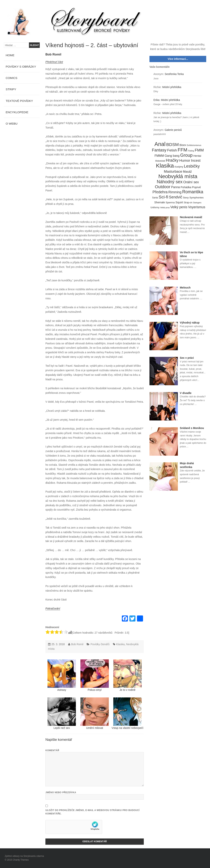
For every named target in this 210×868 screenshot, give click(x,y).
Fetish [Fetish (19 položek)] (172, 150)
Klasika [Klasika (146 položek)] (165, 166)
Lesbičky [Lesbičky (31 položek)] (192, 166)
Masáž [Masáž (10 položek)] (187, 172)
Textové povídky (19, 101)
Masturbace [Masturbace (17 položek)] (173, 171)
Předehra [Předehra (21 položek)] (160, 192)
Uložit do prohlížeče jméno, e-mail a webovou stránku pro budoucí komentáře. (93, 812)
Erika (156, 100)
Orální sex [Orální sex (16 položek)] (191, 182)
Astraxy (62, 675)
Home (10, 55)
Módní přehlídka (172, 87)
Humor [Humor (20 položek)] (185, 160)
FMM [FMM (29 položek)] (199, 150)
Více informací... (178, 59)
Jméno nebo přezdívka (61, 792)
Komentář (52, 750)
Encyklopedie (17, 112)
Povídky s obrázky (21, 67)
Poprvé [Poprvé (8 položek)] (196, 187)
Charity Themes (21, 860)
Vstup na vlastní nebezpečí (128, 713)
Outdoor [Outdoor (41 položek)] (163, 187)
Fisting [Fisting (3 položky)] (191, 151)
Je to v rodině (128, 675)
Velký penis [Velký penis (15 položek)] (179, 207)
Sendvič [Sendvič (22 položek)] (176, 197)
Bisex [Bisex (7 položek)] (183, 145)
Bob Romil (53, 54)
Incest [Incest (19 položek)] (196, 160)
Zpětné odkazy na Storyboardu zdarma (24, 856)
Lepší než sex (62, 713)
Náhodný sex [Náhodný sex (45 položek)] (170, 182)
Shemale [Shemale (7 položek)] (160, 202)
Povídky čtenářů (100, 644)
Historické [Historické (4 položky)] (160, 161)
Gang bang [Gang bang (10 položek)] (172, 156)
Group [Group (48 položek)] (187, 155)
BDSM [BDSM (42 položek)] (173, 145)
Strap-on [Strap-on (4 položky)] (188, 203)
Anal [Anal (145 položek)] (160, 144)
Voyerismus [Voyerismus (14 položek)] (197, 207)
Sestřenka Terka (174, 74)
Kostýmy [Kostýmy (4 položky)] (179, 167)
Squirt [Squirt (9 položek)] (179, 202)
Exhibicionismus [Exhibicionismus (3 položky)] (194, 145)
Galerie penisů (173, 130)
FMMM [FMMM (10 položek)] (159, 156)
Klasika (120, 644)
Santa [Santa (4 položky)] (155, 198)
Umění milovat (95, 713)
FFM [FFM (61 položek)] (182, 150)
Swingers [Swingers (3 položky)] (197, 203)
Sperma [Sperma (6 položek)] (170, 202)
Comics (12, 78)
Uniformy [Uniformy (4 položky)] (155, 207)
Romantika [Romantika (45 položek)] (193, 192)
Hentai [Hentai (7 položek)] (197, 156)
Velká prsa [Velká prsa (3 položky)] (165, 207)
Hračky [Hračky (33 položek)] (172, 160)
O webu (12, 124)
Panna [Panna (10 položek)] (176, 187)
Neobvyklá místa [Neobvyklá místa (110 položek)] (178, 176)
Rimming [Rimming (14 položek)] (175, 192)
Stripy (11, 89)
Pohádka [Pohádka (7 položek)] (186, 187)
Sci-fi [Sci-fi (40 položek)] (163, 197)
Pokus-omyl (95, 675)
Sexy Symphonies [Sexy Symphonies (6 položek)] (193, 198)
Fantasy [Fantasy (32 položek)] (159, 150)
